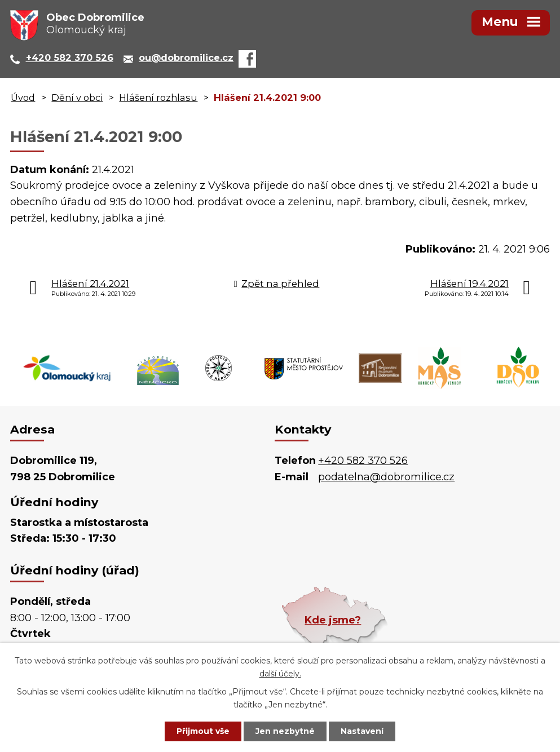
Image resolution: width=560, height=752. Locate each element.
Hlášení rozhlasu (158, 98)
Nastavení (362, 731)
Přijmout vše (203, 731)
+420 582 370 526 (363, 461)
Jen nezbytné (285, 731)
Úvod (23, 98)
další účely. (280, 674)
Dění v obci (77, 98)
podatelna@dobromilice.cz (386, 477)
